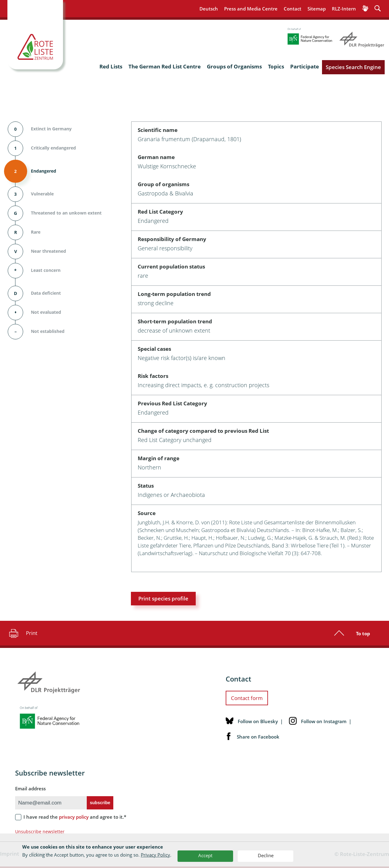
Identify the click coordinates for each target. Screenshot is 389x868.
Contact (293, 9)
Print (22, 633)
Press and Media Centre (251, 9)
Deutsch (209, 9)
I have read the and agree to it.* (75, 817)
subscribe (100, 803)
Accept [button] (205, 855)
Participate (305, 66)
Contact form (247, 698)
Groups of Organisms (234, 66)
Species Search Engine (353, 67)
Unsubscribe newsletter (40, 831)
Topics (276, 66)
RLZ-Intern (344, 9)
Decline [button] (266, 855)
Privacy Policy (155, 855)
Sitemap (317, 9)
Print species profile (163, 598)
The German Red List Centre (165, 66)
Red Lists (111, 66)
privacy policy (74, 817)
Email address (30, 788)
